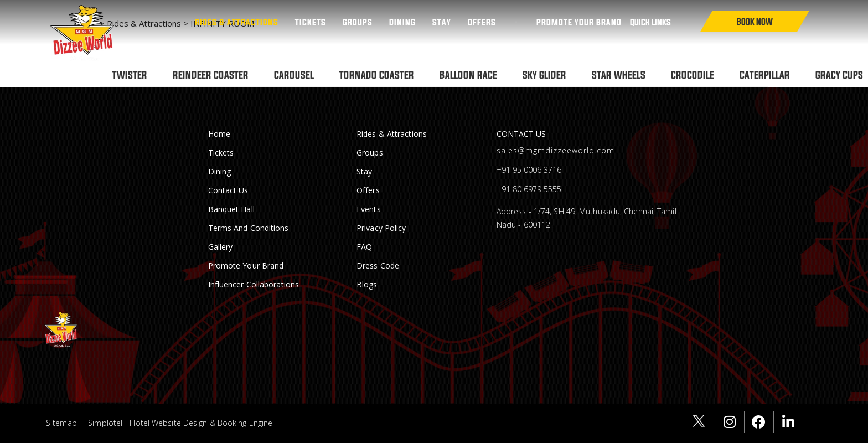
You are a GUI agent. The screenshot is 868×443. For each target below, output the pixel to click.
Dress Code (378, 266)
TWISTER (130, 75)
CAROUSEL (294, 75)
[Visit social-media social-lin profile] (791, 422)
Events (369, 209)
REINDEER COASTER (211, 75)
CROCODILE (693, 75)
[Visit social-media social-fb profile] (762, 422)
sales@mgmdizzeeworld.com (556, 150)
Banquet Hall (231, 209)
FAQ (364, 247)
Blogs (367, 284)
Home (219, 134)
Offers (482, 22)
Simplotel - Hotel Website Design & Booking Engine (180, 423)
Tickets (311, 22)
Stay (442, 22)
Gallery (221, 247)
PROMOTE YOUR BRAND (579, 22)
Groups (358, 22)
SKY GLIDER (544, 75)
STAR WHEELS (619, 75)
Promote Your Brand (246, 266)
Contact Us (228, 190)
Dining (402, 22)
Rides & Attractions (237, 22)
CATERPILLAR (765, 75)
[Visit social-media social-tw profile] (701, 421)
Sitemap (61, 423)
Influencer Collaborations (254, 284)
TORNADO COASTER (377, 75)
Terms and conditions (249, 228)
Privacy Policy (381, 228)
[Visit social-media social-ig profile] (733, 422)
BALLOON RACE (468, 75)
